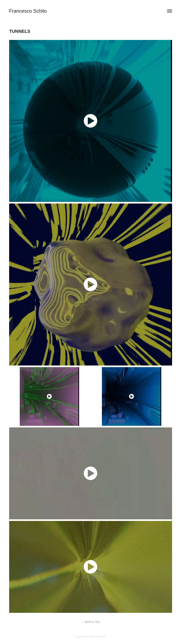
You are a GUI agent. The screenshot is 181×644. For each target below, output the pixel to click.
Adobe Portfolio (97, 637)
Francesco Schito (28, 11)
